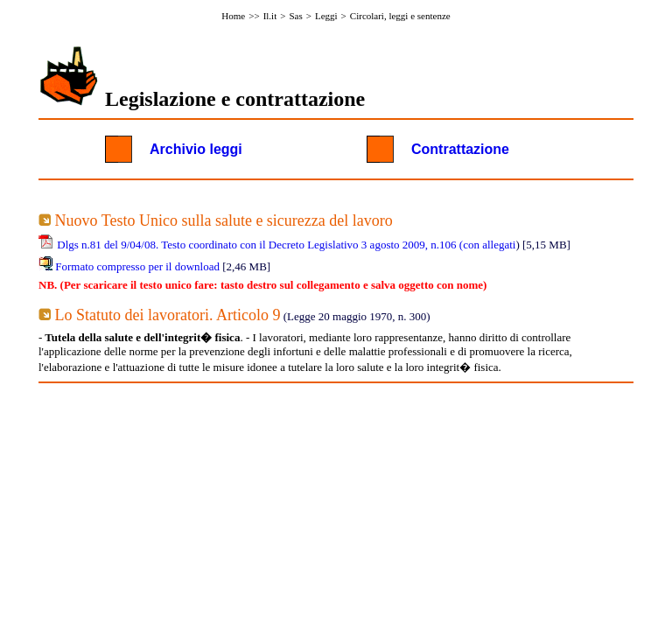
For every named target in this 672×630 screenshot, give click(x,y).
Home (233, 16)
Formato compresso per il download (137, 266)
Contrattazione (460, 149)
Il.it (270, 16)
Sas (295, 16)
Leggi (326, 16)
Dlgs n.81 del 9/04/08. (108, 245)
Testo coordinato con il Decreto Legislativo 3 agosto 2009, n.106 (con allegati (338, 245)
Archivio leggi (196, 149)
